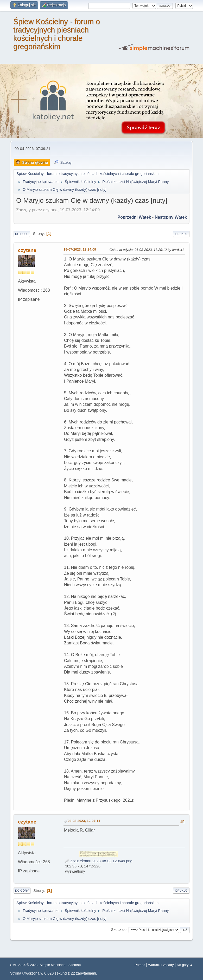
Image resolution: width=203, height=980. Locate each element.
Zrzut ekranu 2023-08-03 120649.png (99, 861)
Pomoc (140, 965)
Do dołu (22, 234)
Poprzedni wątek (134, 217)
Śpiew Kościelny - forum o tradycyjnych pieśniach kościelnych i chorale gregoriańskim (57, 34)
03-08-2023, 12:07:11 (84, 821)
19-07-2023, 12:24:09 (80, 249)
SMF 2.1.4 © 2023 (24, 965)
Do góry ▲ (185, 965)
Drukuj (181, 234)
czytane (27, 250)
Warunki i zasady (161, 965)
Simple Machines (52, 965)
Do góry (22, 891)
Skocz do (119, 930)
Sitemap (75, 965)
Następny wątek (171, 217)
